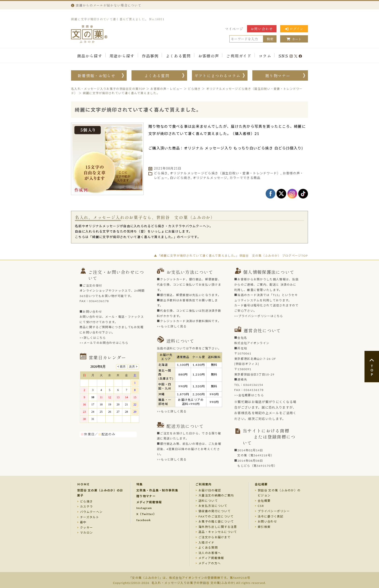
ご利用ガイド (239, 56)
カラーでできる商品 (245, 178)
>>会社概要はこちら (249, 395)
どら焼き (161, 173)
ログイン (294, 29)
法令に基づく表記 (270, 516)
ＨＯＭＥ (84, 484)
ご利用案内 (204, 484)
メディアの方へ (210, 563)
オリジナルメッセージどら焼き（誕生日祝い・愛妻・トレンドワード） (225, 173)
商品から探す (90, 56)
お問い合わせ (262, 29)
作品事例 (150, 56)
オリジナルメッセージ (210, 178)
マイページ (234, 29)
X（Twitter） (146, 514)
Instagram (144, 508)
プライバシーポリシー (274, 511)
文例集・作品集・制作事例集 (157, 490)
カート (294, 39)
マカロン (86, 533)
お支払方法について (213, 506)
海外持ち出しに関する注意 (218, 527)
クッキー (86, 528)
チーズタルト (90, 517)
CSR (261, 506)
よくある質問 (178, 56)
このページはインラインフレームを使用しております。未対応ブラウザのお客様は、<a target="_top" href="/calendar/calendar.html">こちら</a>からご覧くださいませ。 (112, 396)
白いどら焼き (180, 178)
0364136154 (253, 385)
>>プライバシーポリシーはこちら (259, 316)
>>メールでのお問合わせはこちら (104, 343)
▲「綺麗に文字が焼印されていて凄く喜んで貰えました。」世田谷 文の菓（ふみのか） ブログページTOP (231, 256)
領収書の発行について (215, 511)
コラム (265, 56)
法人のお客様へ (210, 553)
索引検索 (264, 527)
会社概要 (261, 484)
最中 (83, 522)
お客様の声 (209, 56)
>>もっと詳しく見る (172, 326)
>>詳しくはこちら (93, 338)
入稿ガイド (207, 542)
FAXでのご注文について (216, 516)
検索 (270, 39)
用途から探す (122, 56)
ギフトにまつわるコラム (217, 76)
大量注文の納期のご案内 (216, 495)
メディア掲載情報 (149, 502)
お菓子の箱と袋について (216, 521)
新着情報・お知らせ (96, 76)
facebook (144, 520)
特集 (140, 484)
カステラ (86, 507)
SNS (290, 56)
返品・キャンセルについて (218, 532)
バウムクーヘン (91, 512)
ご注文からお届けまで (215, 537)
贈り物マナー (278, 76)
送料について (208, 501)
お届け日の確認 (210, 490)
